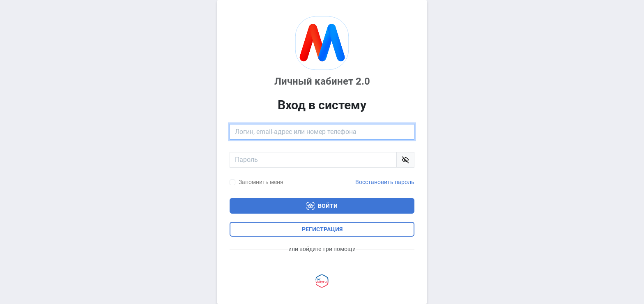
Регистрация (322, 229)
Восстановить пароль (385, 182)
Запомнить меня (261, 182)
